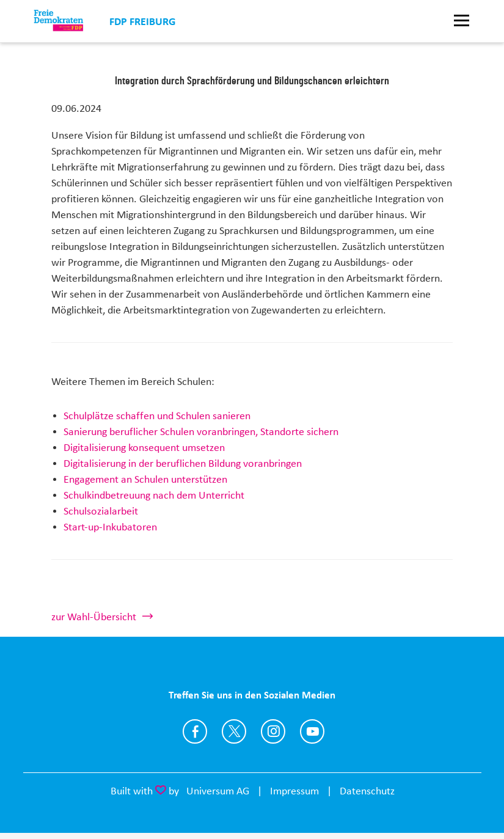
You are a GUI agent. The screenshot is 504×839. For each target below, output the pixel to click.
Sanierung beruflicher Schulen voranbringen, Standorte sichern (201, 431)
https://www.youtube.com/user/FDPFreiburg (312, 731)
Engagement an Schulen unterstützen (145, 479)
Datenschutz (367, 791)
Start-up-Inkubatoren (110, 527)
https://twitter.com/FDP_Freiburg (234, 731)
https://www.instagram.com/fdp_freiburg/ (273, 731)
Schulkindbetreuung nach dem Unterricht (154, 495)
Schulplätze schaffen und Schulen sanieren (157, 416)
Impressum (294, 791)
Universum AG (218, 791)
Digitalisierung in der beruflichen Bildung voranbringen (183, 463)
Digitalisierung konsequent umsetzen (144, 447)
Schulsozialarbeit (101, 511)
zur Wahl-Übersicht (94, 617)
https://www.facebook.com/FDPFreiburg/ (195, 731)
